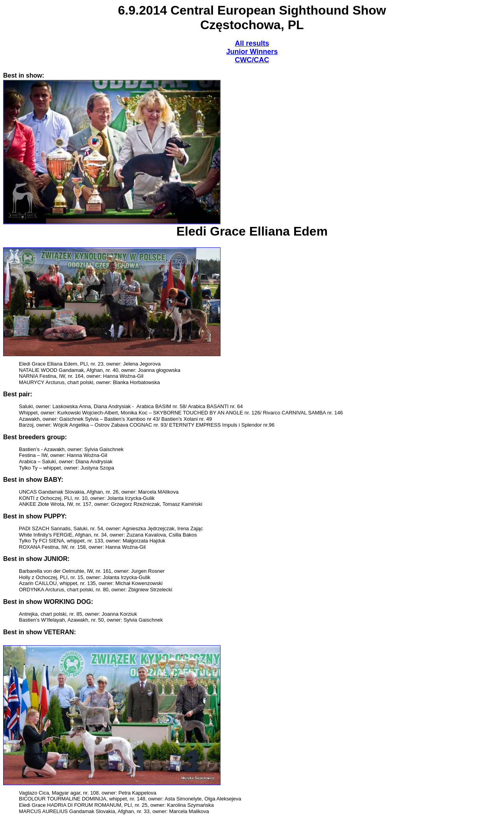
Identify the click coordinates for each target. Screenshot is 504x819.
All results (252, 43)
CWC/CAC (252, 60)
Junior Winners (252, 52)
